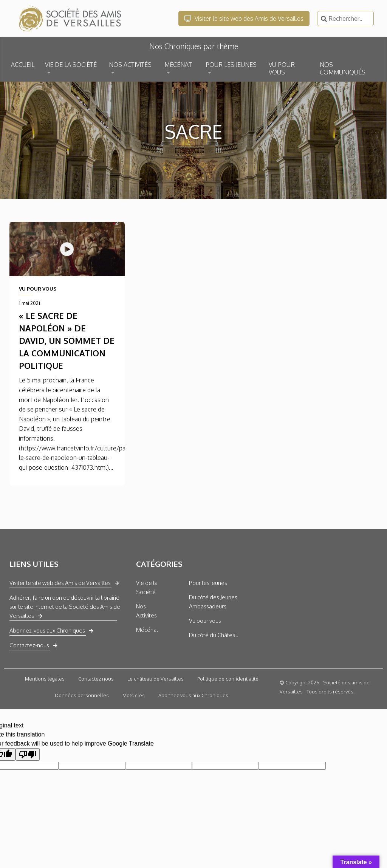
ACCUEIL (23, 65)
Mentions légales (45, 679)
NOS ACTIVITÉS (130, 65)
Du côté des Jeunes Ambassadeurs (213, 602)
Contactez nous (96, 679)
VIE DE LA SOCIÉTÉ (71, 65)
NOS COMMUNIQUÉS (343, 68)
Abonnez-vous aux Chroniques (47, 630)
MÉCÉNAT (178, 65)
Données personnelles (82, 695)
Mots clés (134, 695)
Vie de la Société (147, 587)
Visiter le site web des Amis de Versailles (244, 19)
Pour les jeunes (208, 583)
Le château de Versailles (156, 679)
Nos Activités (146, 611)
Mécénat (147, 630)
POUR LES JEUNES (231, 65)
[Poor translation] (28, 754)
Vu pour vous (205, 621)
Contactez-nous (29, 645)
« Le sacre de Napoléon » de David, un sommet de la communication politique (67, 340)
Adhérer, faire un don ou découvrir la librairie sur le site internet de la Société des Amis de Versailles (65, 607)
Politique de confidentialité (228, 679)
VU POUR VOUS (282, 68)
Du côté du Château (214, 635)
